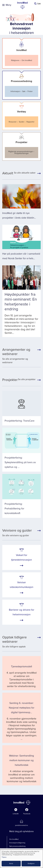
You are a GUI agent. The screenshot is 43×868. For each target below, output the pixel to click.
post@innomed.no (21, 825)
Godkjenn (31, 864)
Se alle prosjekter (19, 380)
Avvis (11, 864)
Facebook (27, 814)
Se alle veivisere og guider (17, 533)
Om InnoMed (14, 839)
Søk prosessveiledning (17, 846)
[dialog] (21, 859)
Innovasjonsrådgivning (17, 843)
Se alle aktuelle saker (19, 173)
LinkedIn (16, 814)
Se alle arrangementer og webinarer (19, 356)
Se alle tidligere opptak (19, 642)
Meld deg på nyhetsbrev (21, 831)
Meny (8, 5)
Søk (39, 4)
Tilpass (4, 857)
